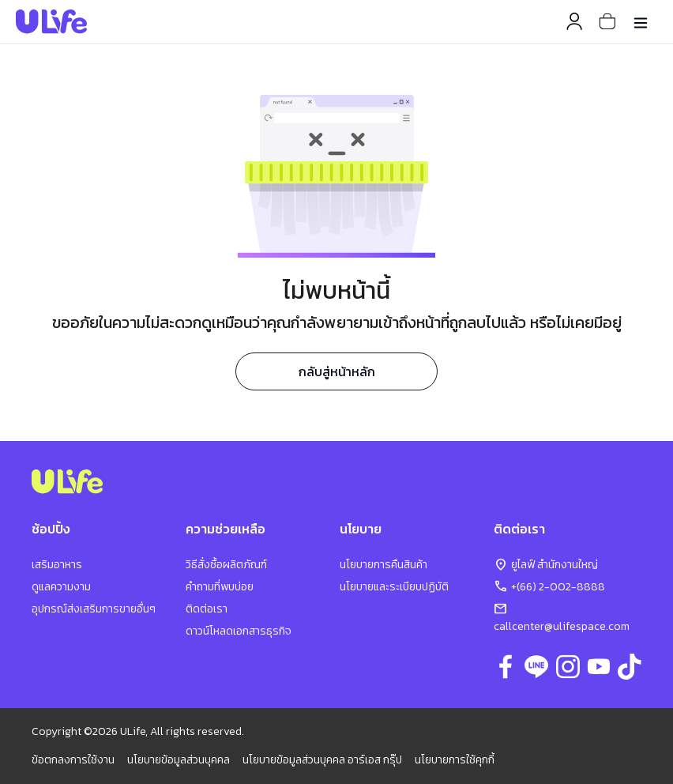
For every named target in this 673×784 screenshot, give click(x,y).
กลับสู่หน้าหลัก (337, 371)
